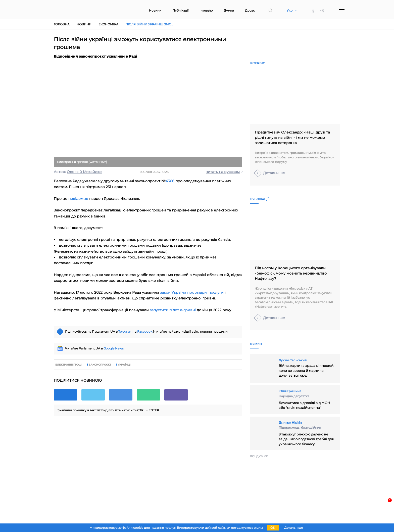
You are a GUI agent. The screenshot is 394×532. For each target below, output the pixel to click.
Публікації (180, 10)
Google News (114, 348)
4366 (170, 181)
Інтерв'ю (206, 10)
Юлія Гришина (290, 391)
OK (273, 528)
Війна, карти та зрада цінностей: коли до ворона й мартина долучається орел (306, 370)
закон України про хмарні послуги (192, 292)
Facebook (145, 331)
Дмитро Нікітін (290, 423)
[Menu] (342, 11)
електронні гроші (69, 365)
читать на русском (223, 172)
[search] (270, 11)
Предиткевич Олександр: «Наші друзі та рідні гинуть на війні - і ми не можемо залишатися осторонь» (292, 138)
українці (124, 365)
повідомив (78, 199)
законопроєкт (100, 365)
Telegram (125, 331)
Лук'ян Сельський (293, 360)
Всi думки (259, 456)
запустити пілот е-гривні (173, 310)
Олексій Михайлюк (85, 172)
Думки (229, 10)
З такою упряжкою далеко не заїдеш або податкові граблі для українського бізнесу (306, 439)
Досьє (250, 10)
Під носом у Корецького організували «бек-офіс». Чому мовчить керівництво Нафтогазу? (291, 273)
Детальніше (274, 173)
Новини (155, 10)
